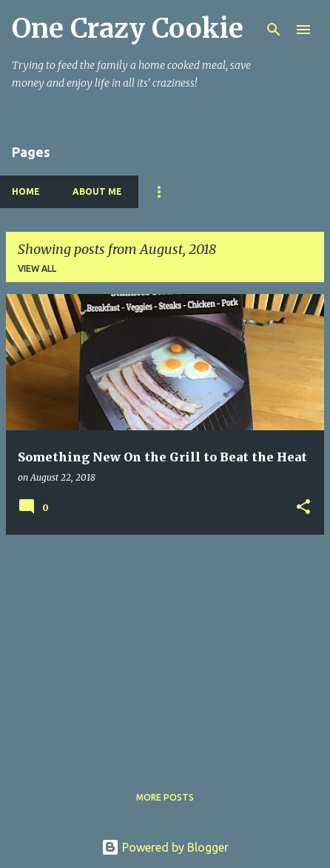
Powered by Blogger (165, 847)
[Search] (274, 30)
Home (26, 191)
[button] (303, 508)
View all (37, 268)
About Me (97, 191)
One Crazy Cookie (128, 29)
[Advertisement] (165, 650)
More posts (165, 797)
